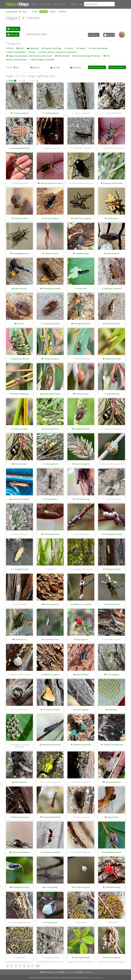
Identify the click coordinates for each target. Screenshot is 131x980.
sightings (44, 11)
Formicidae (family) (81, 534)
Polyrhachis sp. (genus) (51, 674)
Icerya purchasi (52, 922)
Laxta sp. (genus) (113, 253)
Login (81, 4)
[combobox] (105, 4)
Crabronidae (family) (113, 113)
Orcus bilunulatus (21, 464)
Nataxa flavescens (21, 782)
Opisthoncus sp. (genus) (82, 218)
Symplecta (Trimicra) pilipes (113, 183)
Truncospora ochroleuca (51, 709)
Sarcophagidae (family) (21, 253)
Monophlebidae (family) (21, 148)
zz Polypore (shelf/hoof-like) (20, 674)
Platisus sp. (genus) (52, 604)
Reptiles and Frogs (53, 48)
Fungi (33, 52)
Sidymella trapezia (52, 253)
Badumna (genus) (82, 817)
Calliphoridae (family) (82, 429)
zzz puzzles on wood (112, 639)
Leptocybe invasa (113, 394)
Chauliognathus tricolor (82, 323)
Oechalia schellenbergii (21, 394)
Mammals (34, 48)
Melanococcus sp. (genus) (83, 604)
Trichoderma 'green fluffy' (82, 745)
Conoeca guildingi (82, 709)
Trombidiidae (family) (112, 887)
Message (13, 34)
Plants (11, 48)
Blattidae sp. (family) (113, 569)
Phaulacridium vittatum (82, 148)
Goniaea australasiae (113, 782)
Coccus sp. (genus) (82, 113)
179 (38, 966)
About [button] (34, 4)
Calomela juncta (21, 639)
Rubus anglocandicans (82, 957)
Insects (70, 48)
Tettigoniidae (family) (20, 183)
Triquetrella (112, 922)
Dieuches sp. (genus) (51, 218)
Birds (21, 48)
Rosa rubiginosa (82, 639)
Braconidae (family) (82, 359)
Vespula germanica (52, 464)
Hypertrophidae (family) (51, 394)
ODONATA (51, 569)
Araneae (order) (20, 604)
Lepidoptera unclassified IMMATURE (21, 746)
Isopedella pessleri (82, 253)
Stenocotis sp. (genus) (52, 323)
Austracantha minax (52, 639)
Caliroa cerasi (82, 288)
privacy (92, 978)
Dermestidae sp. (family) (51, 288)
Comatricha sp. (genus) (81, 852)
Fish (108, 56)
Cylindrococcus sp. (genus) (113, 429)
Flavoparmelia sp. (20, 534)
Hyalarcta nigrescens (113, 323)
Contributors (12, 11)
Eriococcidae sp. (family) (113, 534)
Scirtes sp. (21, 323)
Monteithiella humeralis (113, 852)
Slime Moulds (64, 56)
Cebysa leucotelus (21, 288)
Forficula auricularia (21, 429)
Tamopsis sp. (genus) (21, 113)
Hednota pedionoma (51, 429)
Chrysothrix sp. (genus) (51, 782)
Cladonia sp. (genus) (81, 782)
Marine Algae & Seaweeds (43, 59)
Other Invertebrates (17, 52)
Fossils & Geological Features (87, 56)
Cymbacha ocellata (21, 218)
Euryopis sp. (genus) (51, 148)
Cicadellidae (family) (21, 569)
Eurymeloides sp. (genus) (113, 148)
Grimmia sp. (81, 922)
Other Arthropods (100, 48)
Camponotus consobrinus (112, 288)
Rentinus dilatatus (52, 113)
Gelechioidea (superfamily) (51, 745)
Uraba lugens (113, 709)
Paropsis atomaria (82, 394)
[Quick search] (99, 4)
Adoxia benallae (113, 817)
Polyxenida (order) (112, 499)
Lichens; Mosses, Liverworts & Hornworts (59, 52)
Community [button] (45, 4)
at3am (57, 978)
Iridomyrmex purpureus (20, 817)
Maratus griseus (113, 218)
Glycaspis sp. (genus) (52, 359)
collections (62, 11)
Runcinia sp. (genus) (82, 464)
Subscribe (13, 29)
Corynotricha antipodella (21, 499)
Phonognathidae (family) (52, 817)
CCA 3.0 (99, 978)
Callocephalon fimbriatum (81, 569)
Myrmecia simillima (51, 499)
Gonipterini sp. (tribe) (113, 359)
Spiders (82, 48)
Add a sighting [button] (59, 4)
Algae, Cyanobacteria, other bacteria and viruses (30, 56)
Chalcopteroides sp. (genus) (81, 183)
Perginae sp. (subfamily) (21, 359)
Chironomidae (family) (51, 534)
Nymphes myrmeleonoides (114, 745)
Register (73, 4)
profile (35, 11)
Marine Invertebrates (18, 59)
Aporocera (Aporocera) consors (52, 183)
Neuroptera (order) (83, 499)
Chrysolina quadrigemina (21, 852)
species (53, 11)
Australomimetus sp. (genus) (112, 464)
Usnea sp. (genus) (113, 674)
